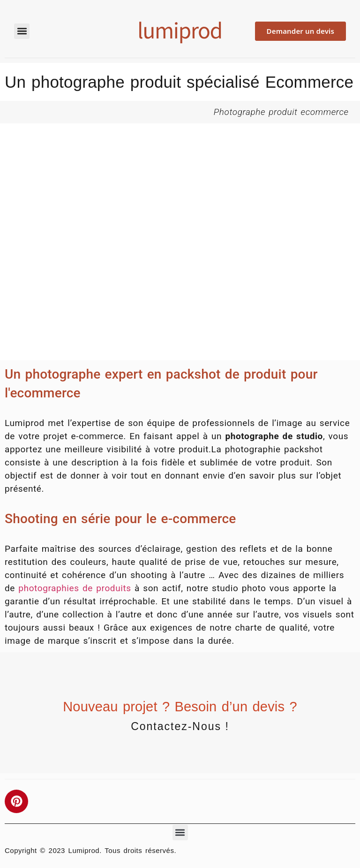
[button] (22, 31)
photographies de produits (75, 588)
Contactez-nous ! (180, 726)
